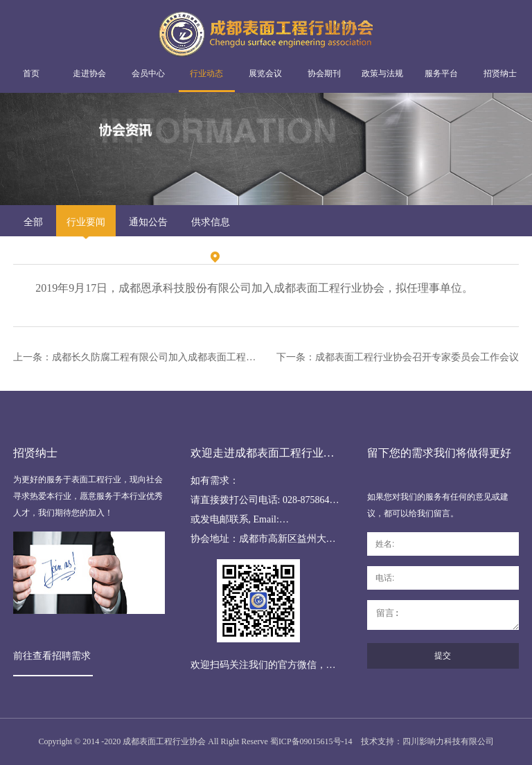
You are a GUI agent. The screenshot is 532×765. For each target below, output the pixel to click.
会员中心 (148, 73)
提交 (443, 656)
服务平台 (441, 73)
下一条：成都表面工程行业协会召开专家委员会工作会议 (398, 357)
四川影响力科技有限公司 (448, 741)
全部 (33, 222)
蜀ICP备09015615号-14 (311, 741)
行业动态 (206, 73)
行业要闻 (86, 222)
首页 (31, 73)
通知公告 (148, 222)
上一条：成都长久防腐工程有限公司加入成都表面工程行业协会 (137, 357)
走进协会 (89, 73)
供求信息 (211, 222)
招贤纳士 (500, 73)
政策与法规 (382, 73)
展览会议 (265, 73)
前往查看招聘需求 (52, 656)
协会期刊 (324, 73)
